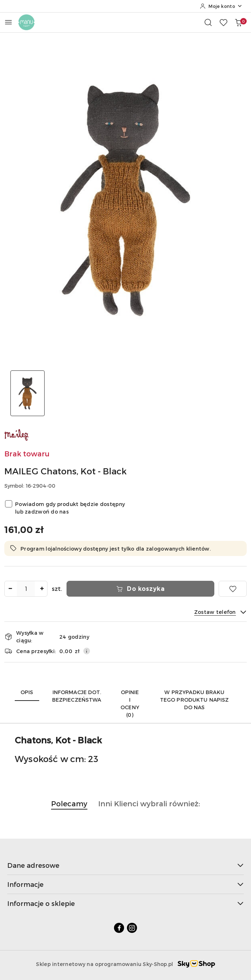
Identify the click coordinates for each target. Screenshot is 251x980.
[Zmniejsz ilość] (10, 589)
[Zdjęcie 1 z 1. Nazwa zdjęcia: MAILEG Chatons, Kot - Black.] (27, 393)
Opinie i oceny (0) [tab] (130, 703)
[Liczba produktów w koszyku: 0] (238, 22)
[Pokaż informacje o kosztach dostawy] (87, 651)
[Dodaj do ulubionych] (233, 589)
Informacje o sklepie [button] (125, 903)
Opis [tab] (27, 692)
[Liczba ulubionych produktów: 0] (223, 22)
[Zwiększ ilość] (42, 589)
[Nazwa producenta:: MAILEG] (17, 434)
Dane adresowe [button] (125, 865)
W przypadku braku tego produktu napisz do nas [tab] (195, 700)
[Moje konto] (221, 6)
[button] (69, 807)
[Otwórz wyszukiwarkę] (208, 22)
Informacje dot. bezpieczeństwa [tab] (77, 696)
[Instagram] (132, 928)
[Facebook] (119, 928)
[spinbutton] (26, 589)
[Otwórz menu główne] (8, 22)
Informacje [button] (125, 884)
